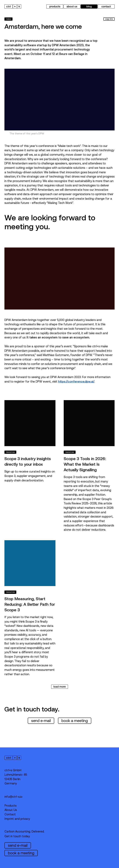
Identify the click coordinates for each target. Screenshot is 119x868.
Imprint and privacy (17, 819)
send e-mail (41, 721)
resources (10, 452)
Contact (10, 814)
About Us (11, 810)
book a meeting (75, 721)
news (8, 19)
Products (10, 806)
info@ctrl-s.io (13, 797)
